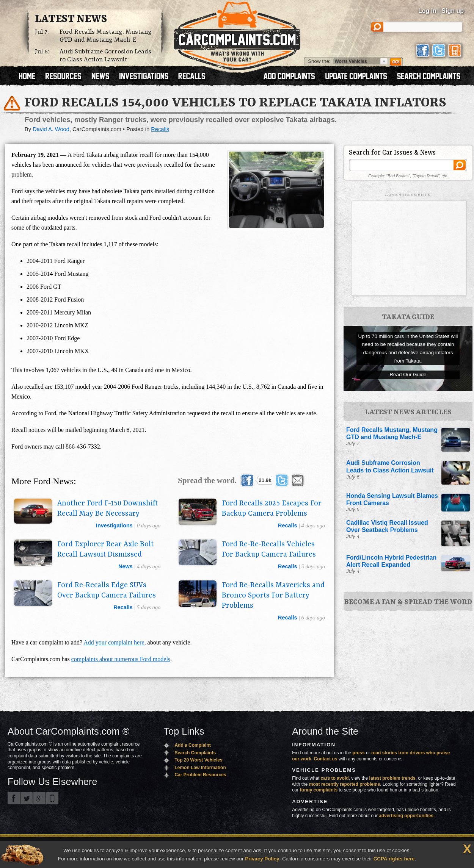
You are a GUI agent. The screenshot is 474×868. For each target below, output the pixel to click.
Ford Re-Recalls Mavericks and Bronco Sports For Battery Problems (273, 596)
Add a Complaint (192, 745)
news (126, 566)
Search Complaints (195, 753)
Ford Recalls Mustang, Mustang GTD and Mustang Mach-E (106, 36)
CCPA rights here (394, 859)
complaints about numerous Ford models (121, 659)
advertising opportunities (406, 816)
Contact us (326, 759)
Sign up (453, 11)
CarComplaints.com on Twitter (27, 798)
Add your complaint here (114, 642)
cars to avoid (335, 778)
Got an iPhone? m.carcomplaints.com (52, 798)
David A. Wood (51, 129)
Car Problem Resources (200, 775)
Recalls (160, 129)
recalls (287, 525)
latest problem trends (392, 778)
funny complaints (319, 790)
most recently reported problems (345, 784)
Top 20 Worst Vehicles (198, 760)
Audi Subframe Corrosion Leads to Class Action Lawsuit (105, 56)
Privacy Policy (262, 859)
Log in (427, 11)
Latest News (71, 19)
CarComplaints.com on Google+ (39, 798)
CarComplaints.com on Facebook (14, 798)
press (359, 753)
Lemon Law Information (200, 768)
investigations (114, 525)
